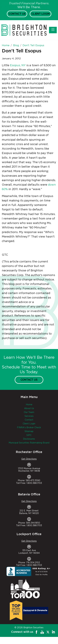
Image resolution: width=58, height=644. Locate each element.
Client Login (41, 14)
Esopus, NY (18, 65)
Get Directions (29, 459)
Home (29, 405)
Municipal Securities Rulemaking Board (29, 443)
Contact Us (17, 14)
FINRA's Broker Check (29, 428)
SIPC (29, 435)
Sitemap (29, 431)
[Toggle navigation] (53, 30)
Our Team (29, 412)
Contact (29, 420)
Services (29, 416)
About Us (29, 408)
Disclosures (29, 439)
